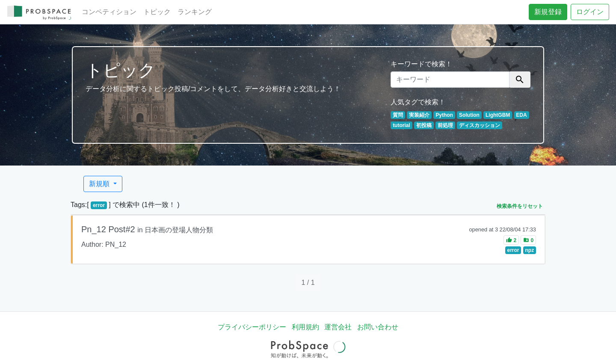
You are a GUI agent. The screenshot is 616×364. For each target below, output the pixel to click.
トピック (157, 12)
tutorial (401, 125)
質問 (398, 115)
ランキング (195, 12)
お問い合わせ (378, 327)
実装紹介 (419, 115)
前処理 (445, 125)
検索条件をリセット (520, 206)
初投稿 (424, 125)
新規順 (100, 184)
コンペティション (109, 12)
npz (530, 250)
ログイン (590, 12)
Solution (469, 115)
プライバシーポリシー (252, 327)
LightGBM (498, 115)
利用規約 (305, 327)
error (99, 205)
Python (444, 115)
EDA (521, 115)
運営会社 (338, 327)
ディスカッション (480, 125)
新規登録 (548, 12)
